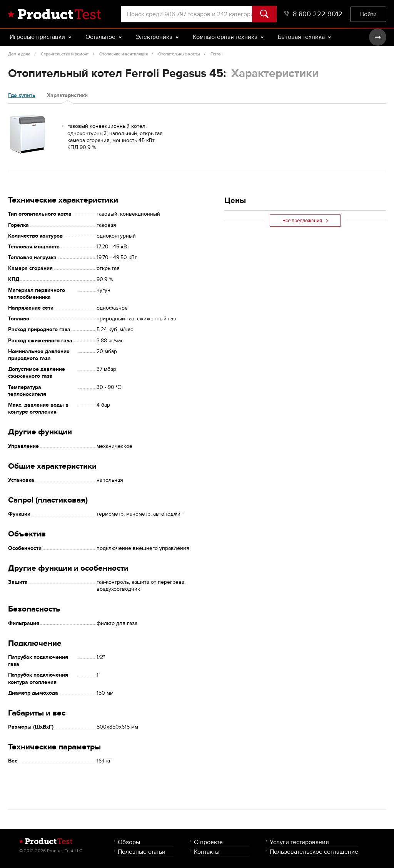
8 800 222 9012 (313, 14)
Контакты (207, 852)
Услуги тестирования (299, 842)
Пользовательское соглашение (314, 852)
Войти (368, 14)
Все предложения (305, 221)
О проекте (208, 842)
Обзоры (129, 842)
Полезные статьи (142, 852)
